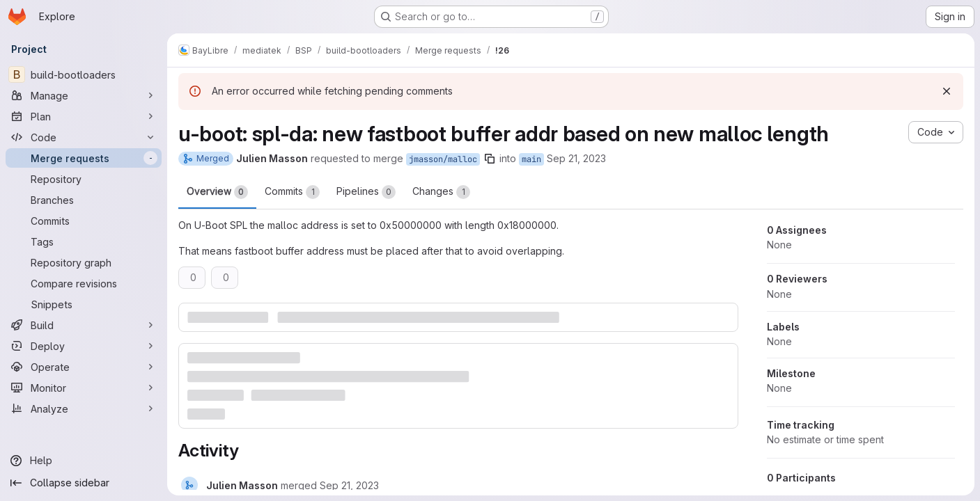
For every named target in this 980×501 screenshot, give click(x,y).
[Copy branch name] (490, 159)
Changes (441, 192)
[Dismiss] (947, 91)
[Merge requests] (84, 158)
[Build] (84, 325)
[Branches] (84, 200)
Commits (292, 192)
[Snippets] (84, 304)
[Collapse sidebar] (84, 483)
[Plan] (84, 116)
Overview (217, 192)
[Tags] (84, 241)
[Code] (84, 137)
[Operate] (84, 367)
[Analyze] (84, 408)
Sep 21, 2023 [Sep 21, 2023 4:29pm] (576, 158)
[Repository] (84, 179)
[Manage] (84, 95)
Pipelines (366, 192)
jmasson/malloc (443, 159)
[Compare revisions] (84, 283)
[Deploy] (84, 346)
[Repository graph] (84, 262)
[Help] (84, 461)
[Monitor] (84, 388)
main (531, 159)
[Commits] (84, 221)
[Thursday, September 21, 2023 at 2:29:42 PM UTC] (349, 485)
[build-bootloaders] (84, 74)
